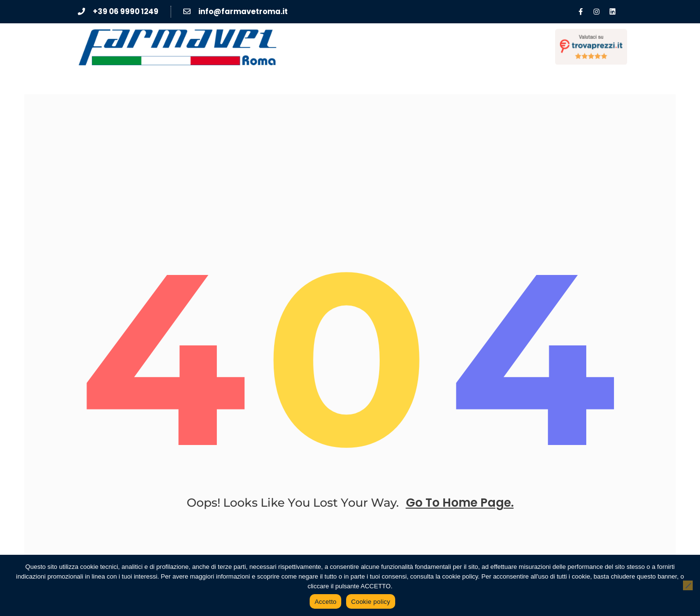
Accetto (325, 602)
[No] (688, 585)
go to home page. (460, 503)
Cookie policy (371, 602)
